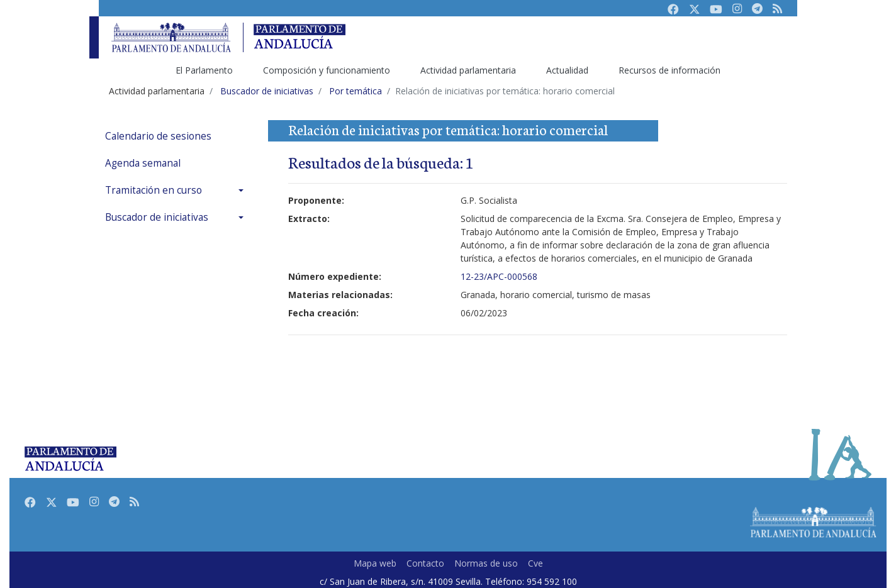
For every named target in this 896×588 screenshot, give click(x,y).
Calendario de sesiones (158, 136)
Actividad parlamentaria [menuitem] (468, 70)
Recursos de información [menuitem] (669, 70)
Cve (535, 563)
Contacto (425, 563)
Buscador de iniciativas (157, 217)
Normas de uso (486, 563)
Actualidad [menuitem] (567, 70)
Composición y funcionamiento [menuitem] (327, 70)
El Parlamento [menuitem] (204, 70)
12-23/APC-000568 (499, 276)
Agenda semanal (143, 163)
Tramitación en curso (154, 190)
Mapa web (375, 563)
